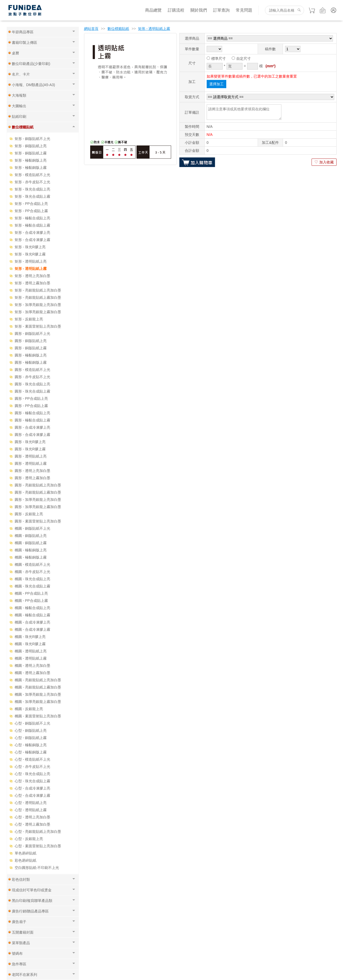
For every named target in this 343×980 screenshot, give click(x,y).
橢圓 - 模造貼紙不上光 (32, 564)
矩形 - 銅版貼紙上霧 (31, 153)
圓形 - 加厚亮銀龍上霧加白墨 (38, 507)
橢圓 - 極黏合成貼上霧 (32, 615)
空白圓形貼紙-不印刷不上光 (37, 868)
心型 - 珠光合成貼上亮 (32, 774)
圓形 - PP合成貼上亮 (31, 398)
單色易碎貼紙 (26, 853)
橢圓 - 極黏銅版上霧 (31, 557)
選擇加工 (216, 84)
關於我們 (199, 10)
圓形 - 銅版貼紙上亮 (31, 341)
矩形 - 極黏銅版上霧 (31, 168)
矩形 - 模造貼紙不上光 (32, 175)
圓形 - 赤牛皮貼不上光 (32, 377)
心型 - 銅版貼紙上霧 (31, 738)
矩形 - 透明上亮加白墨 (32, 276)
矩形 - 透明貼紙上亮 (31, 261)
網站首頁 (91, 29)
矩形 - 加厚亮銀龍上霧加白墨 (38, 312)
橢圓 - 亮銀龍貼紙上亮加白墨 (38, 680)
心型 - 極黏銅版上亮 (31, 745)
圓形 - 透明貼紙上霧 (31, 463)
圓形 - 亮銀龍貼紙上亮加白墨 (38, 485)
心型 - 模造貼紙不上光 (32, 759)
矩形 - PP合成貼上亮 (31, 204)
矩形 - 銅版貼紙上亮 (31, 146)
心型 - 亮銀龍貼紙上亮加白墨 (38, 832)
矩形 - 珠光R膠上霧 (30, 254)
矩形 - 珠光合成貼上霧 (32, 196)
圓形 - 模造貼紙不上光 (32, 370)
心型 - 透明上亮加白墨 (32, 817)
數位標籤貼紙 (118, 29)
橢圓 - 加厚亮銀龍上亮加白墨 (38, 694)
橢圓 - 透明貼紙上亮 (31, 651)
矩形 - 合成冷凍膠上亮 (32, 232)
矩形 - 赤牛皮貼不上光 (32, 182)
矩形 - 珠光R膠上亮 (30, 247)
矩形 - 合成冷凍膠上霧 (32, 240)
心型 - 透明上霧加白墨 (32, 824)
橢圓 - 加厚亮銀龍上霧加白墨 (38, 702)
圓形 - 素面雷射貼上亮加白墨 (38, 521)
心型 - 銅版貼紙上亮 (31, 730)
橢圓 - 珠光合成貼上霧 (32, 586)
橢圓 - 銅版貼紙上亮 (31, 536)
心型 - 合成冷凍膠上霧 (32, 795)
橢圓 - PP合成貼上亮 (31, 593)
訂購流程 (176, 10)
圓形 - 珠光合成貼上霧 (32, 391)
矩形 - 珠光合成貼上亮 (32, 189)
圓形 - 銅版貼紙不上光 (32, 334)
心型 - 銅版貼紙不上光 (32, 723)
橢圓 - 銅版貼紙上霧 (31, 543)
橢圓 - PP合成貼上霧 (31, 601)
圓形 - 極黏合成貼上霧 (32, 420)
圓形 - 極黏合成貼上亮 (32, 413)
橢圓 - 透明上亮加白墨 (32, 666)
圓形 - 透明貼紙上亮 (31, 456)
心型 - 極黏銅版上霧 (31, 752)
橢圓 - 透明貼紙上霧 (31, 658)
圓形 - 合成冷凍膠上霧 (32, 435)
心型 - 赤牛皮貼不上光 (32, 767)
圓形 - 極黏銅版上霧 (31, 362)
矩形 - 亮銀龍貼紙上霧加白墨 (38, 297)
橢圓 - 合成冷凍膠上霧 (32, 629)
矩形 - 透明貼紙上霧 (31, 269)
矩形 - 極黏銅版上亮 (31, 160)
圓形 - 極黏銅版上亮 (31, 355)
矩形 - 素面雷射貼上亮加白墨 (38, 326)
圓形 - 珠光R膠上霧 (30, 449)
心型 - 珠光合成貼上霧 (32, 781)
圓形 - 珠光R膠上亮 (30, 442)
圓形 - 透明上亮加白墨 (32, 471)
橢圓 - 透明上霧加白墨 (32, 673)
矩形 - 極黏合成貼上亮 (32, 218)
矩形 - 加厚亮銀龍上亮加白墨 (38, 305)
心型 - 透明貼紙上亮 (31, 803)
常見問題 (244, 10)
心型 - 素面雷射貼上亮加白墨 (38, 846)
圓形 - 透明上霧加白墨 (32, 478)
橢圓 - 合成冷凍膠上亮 (32, 622)
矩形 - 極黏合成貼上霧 (32, 225)
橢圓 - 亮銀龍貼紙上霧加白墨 (38, 687)
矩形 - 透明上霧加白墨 (32, 283)
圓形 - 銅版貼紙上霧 (31, 348)
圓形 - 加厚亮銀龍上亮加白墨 (38, 500)
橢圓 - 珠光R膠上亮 (30, 637)
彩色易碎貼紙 (26, 860)
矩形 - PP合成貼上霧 (31, 211)
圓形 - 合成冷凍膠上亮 (32, 427)
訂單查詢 (221, 10)
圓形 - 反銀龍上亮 (29, 514)
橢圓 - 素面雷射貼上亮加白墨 (38, 716)
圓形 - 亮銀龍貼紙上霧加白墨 (38, 492)
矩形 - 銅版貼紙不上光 (32, 139)
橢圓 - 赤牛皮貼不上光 (32, 572)
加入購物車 (197, 162)
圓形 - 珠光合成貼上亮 (32, 384)
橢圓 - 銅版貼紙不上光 (32, 528)
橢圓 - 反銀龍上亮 (29, 709)
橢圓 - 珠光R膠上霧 (30, 644)
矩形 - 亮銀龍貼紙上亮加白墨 (38, 290)
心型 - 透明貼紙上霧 (31, 810)
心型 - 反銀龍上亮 (29, 839)
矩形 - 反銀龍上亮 (29, 319)
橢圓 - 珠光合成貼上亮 (32, 579)
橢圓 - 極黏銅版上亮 (31, 550)
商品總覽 (153, 10)
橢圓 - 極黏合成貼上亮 (32, 608)
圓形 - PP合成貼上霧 (31, 406)
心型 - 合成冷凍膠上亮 (32, 788)
